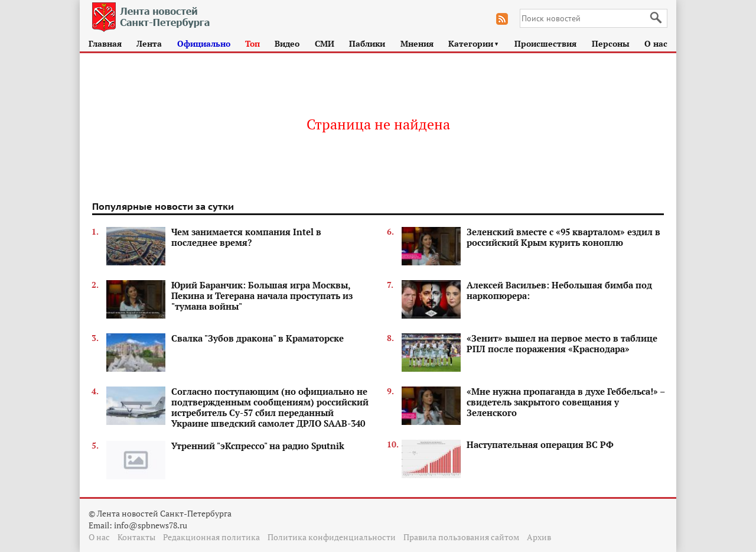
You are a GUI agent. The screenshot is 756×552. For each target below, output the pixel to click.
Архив (539, 537)
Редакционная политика (211, 537)
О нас (656, 43)
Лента (149, 43)
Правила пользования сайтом (461, 537)
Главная (105, 43)
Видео (287, 43)
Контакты (136, 537)
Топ (252, 43)
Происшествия (545, 43)
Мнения (417, 43)
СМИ (325, 43)
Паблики (367, 43)
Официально (204, 43)
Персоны (611, 43)
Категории (474, 43)
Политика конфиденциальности (332, 537)
